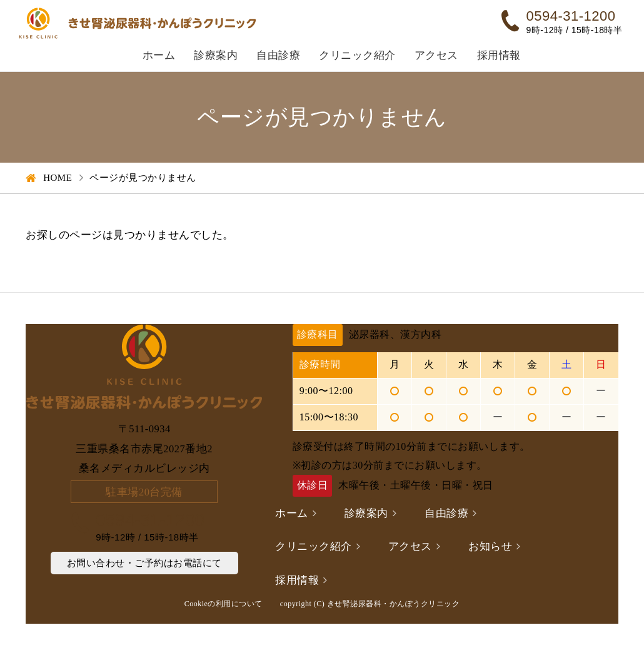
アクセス (436, 55)
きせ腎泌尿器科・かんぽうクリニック (394, 604)
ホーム (159, 55)
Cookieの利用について (224, 604)
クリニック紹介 (357, 55)
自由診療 (278, 55)
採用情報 (499, 55)
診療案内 (216, 55)
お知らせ (490, 546)
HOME (58, 178)
